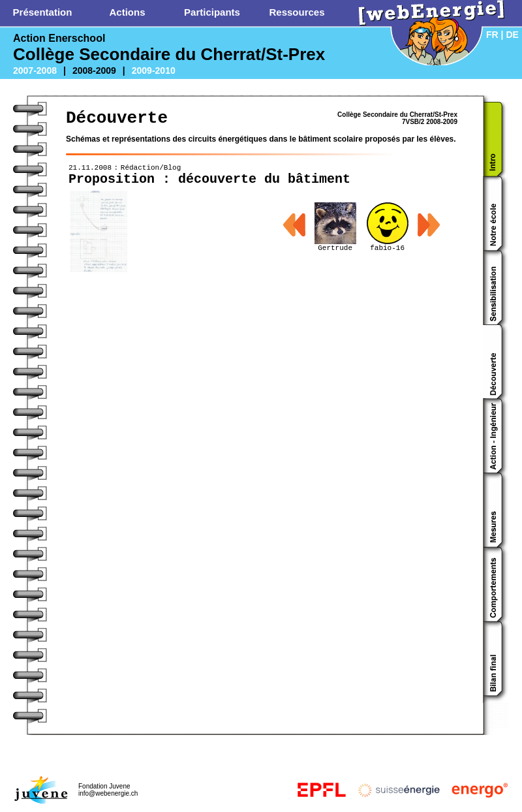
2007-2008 (35, 70)
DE (512, 35)
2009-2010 (154, 70)
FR (492, 35)
